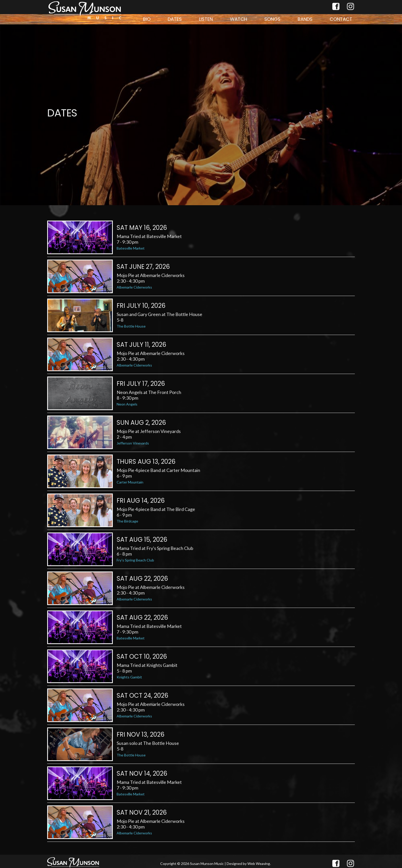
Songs (272, 19)
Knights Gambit (129, 677)
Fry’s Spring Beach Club (135, 560)
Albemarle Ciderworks (134, 287)
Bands (305, 19)
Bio (147, 19)
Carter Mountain (130, 482)
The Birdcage (127, 521)
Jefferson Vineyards (133, 443)
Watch (239, 19)
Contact (341, 19)
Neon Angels (127, 404)
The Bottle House (131, 326)
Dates (175, 19)
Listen (206, 19)
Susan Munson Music (207, 864)
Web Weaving (259, 864)
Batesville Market (131, 248)
